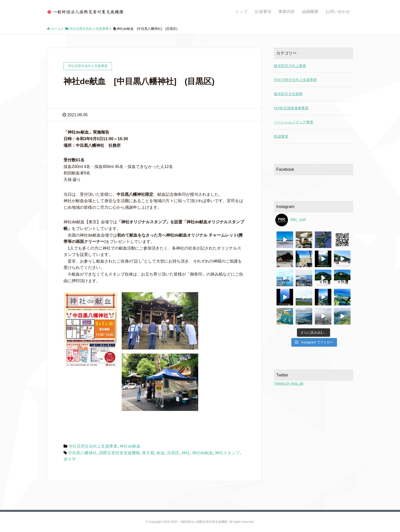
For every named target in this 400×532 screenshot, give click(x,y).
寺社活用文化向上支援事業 (93, 446)
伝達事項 (263, 12)
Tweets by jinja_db (289, 383)
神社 (186, 453)
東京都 (148, 453)
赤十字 (70, 459)
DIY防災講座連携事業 (291, 108)
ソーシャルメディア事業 (294, 122)
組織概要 (310, 12)
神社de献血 (130, 446)
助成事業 (281, 136)
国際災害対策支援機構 (119, 453)
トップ (241, 12)
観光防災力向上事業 (290, 66)
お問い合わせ (338, 12)
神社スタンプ (227, 453)
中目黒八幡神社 (82, 453)
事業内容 (286, 12)
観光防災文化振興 (288, 94)
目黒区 (173, 453)
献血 (161, 453)
